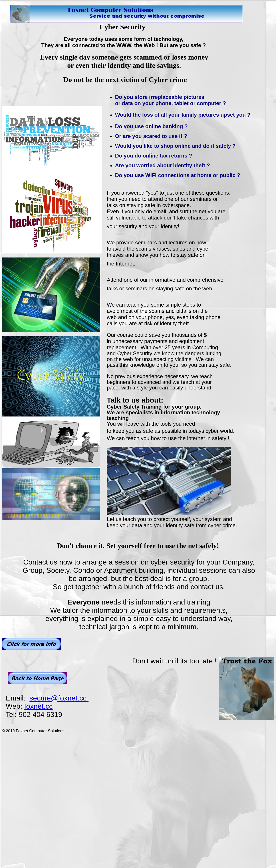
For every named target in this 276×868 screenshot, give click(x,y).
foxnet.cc (38, 706)
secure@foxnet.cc (59, 698)
